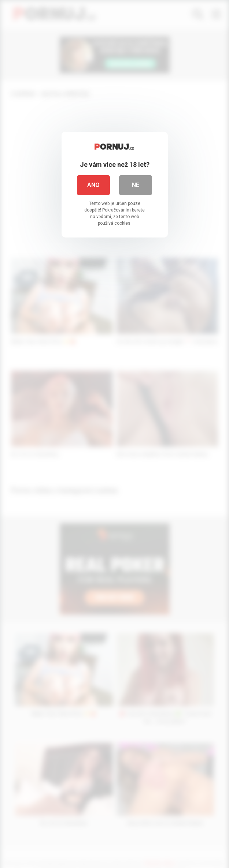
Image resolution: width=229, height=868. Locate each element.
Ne (136, 185)
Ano (93, 185)
